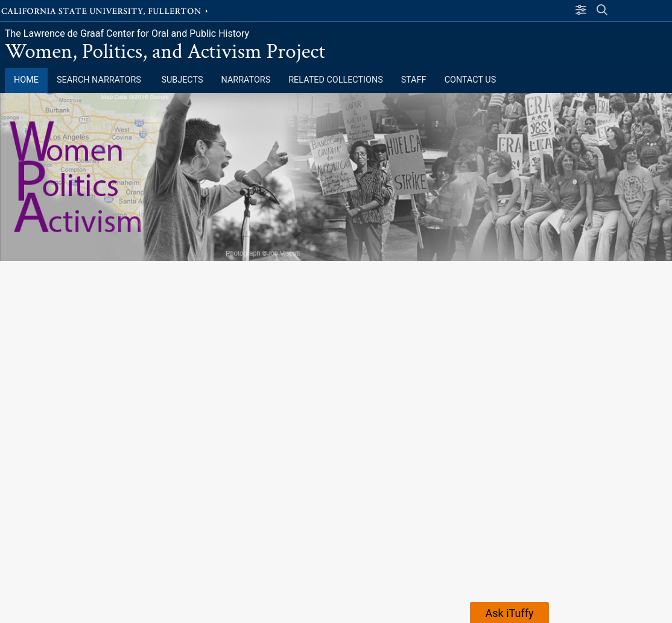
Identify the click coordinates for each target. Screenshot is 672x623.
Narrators (246, 80)
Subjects (182, 80)
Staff (414, 80)
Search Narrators (100, 80)
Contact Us (471, 80)
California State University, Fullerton (106, 10)
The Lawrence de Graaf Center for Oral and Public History (127, 33)
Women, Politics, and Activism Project (165, 52)
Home (26, 80)
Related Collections (336, 80)
